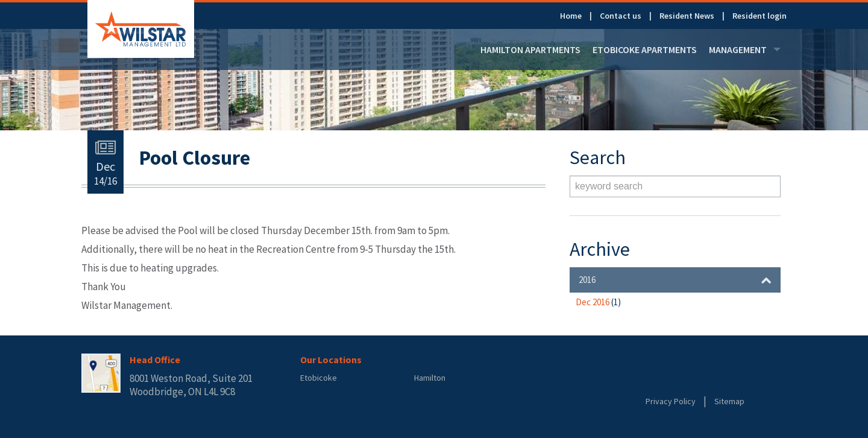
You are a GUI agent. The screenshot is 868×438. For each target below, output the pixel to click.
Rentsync (695, 378)
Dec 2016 (598, 302)
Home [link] (571, 16)
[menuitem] (580, 16)
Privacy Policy (671, 401)
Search (769, 186)
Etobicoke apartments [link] (645, 49)
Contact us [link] (621, 16)
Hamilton (430, 378)
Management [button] (745, 49)
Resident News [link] (687, 16)
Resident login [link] (759, 16)
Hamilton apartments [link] (530, 49)
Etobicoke (319, 378)
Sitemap (729, 401)
